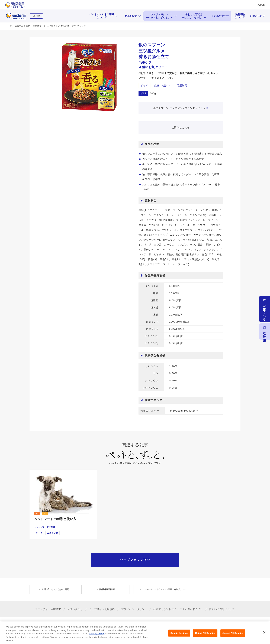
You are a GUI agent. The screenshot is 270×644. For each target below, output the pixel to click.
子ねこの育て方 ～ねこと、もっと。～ (194, 16)
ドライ (144, 86)
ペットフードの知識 (45, 527)
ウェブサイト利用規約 (102, 609)
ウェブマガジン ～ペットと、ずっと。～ (159, 16)
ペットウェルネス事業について (102, 16)
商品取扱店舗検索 (107, 589)
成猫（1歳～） (163, 86)
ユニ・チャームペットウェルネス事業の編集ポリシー (162, 589)
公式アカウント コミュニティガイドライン (178, 609)
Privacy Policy (97, 636)
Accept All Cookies (233, 636)
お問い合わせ (257, 16)
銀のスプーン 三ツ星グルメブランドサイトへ (179, 108)
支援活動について (240, 16)
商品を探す (131, 16)
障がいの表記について (222, 609)
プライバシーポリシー (134, 609)
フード (39, 533)
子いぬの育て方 (220, 16)
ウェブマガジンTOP (135, 560)
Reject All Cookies (205, 636)
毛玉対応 (182, 86)
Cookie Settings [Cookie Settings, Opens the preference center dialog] (179, 636)
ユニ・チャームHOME (48, 609)
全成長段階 (52, 533)
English (36, 16)
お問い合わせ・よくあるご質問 (55, 589)
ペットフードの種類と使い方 (55, 519)
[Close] (264, 635)
